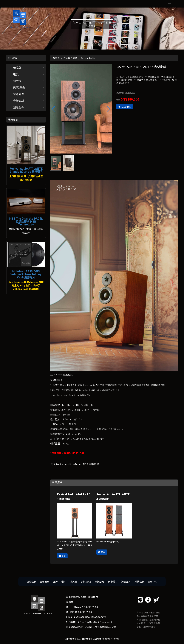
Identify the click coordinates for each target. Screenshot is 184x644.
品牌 (55, 582)
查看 (62, 556)
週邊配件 (19, 107)
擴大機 (17, 81)
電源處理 (19, 94)
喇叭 (16, 74)
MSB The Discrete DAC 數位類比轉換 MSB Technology (26, 221)
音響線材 (19, 101)
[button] (108, 109)
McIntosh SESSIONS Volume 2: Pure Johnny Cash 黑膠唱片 (26, 274)
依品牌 (17, 68)
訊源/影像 (19, 88)
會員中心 (153, 582)
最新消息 (45, 582)
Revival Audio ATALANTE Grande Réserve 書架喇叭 (26, 170)
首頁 (56, 58)
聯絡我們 (139, 582)
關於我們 (31, 582)
